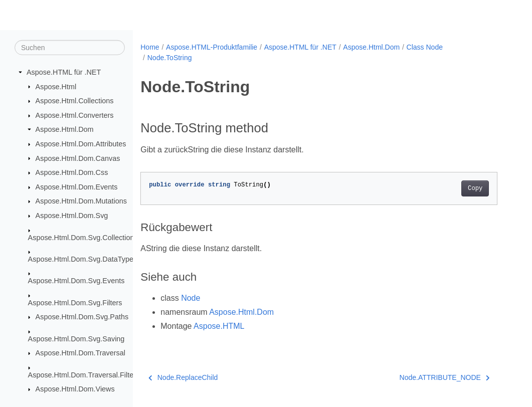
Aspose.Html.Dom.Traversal (80, 353)
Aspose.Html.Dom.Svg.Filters (75, 303)
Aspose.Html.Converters (75, 115)
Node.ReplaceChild (183, 377)
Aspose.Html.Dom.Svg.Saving (76, 339)
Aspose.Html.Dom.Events (77, 187)
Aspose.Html (56, 86)
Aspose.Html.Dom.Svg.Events (76, 281)
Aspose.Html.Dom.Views (75, 389)
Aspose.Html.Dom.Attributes (81, 144)
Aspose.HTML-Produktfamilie (212, 47)
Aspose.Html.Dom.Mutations (81, 201)
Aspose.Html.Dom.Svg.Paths (82, 317)
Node (191, 298)
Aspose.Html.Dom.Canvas (78, 158)
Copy (475, 188)
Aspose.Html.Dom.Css (72, 172)
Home (150, 47)
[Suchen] (70, 48)
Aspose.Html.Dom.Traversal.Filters (84, 375)
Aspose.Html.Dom (65, 129)
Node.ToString (170, 58)
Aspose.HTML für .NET (64, 72)
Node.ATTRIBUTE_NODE (445, 377)
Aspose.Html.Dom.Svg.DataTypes (83, 259)
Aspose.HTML (219, 326)
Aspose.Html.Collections (75, 101)
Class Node (425, 47)
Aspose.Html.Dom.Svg (72, 216)
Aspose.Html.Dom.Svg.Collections (83, 237)
